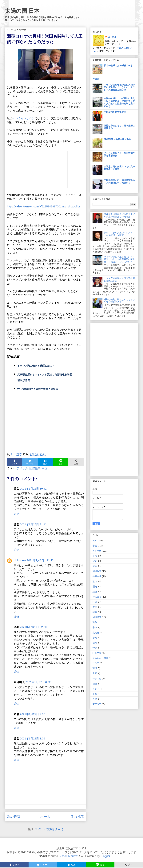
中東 (95, 627)
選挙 (95, 566)
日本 (95, 541)
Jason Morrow (69, 856)
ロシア (96, 663)
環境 (95, 668)
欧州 (95, 643)
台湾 (95, 638)
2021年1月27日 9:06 (33, 714)
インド (96, 689)
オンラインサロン (24, 118)
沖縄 (95, 648)
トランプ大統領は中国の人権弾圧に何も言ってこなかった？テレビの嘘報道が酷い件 (119, 87)
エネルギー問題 (100, 658)
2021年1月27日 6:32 (38, 682)
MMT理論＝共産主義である (117, 139)
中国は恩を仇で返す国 (115, 112)
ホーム (45, 817)
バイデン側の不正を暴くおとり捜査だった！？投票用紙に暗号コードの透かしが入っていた (119, 259)
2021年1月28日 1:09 (33, 739)
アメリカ (22, 468)
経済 (95, 592)
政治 (95, 581)
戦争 (95, 622)
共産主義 (97, 576)
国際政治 (97, 571)
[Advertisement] (45, 425)
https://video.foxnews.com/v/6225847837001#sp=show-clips (44, 206)
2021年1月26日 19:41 (33, 489)
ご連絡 (96, 79)
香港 (95, 607)
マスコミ (97, 597)
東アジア (97, 704)
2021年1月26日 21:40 (40, 560)
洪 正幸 (112, 37)
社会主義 (97, 653)
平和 (95, 694)
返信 (16, 514)
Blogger (105, 856)
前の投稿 (77, 817)
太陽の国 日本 (22, 11)
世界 (95, 673)
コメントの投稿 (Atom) (49, 829)
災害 (95, 556)
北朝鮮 (96, 633)
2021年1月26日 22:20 (33, 627)
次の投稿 (14, 817)
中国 (45, 468)
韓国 (95, 612)
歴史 (95, 587)
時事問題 (97, 679)
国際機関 (35, 468)
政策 (95, 561)
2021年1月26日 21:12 (33, 524)
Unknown (20, 560)
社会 (95, 684)
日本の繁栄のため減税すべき (118, 66)
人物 (95, 699)
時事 (95, 602)
